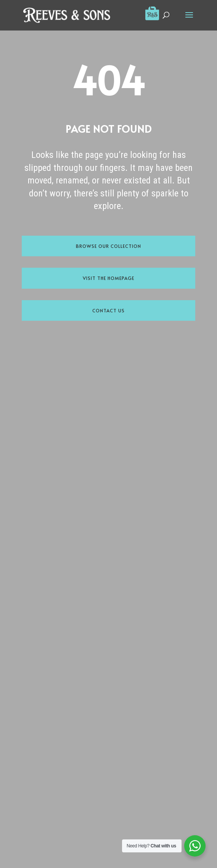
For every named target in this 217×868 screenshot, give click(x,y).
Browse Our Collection (108, 246)
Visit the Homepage (108, 278)
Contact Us (108, 310)
